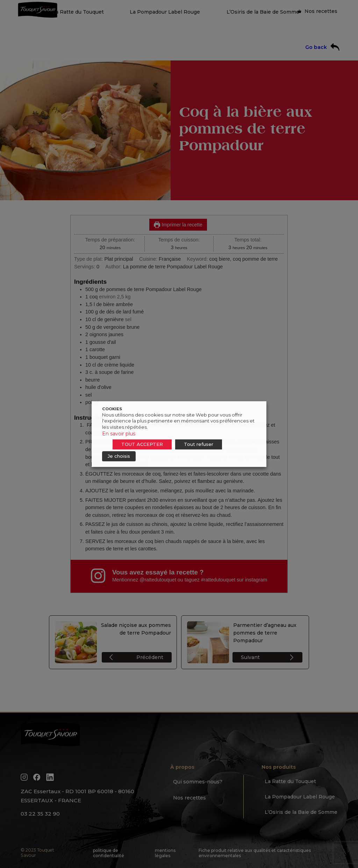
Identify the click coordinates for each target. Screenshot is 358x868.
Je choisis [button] (119, 456)
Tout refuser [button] (199, 444)
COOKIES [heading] (112, 409)
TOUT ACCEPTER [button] (142, 444)
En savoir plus (119, 434)
